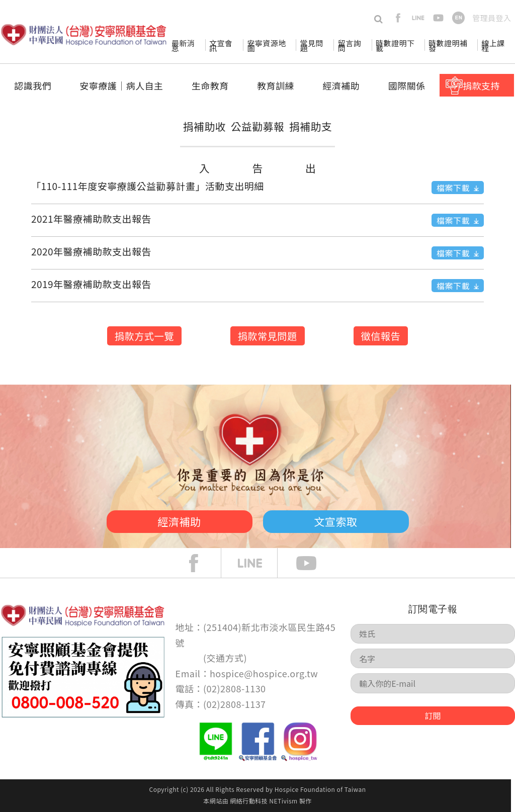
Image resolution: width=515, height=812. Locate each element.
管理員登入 (492, 18)
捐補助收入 (204, 147)
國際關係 (407, 85)
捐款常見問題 (268, 336)
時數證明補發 (448, 46)
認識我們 (33, 85)
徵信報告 (381, 336)
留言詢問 (350, 46)
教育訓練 (276, 85)
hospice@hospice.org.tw (264, 673)
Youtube (314, 563)
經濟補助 (341, 85)
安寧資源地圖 (266, 46)
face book (201, 563)
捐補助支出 (311, 147)
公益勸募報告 (257, 147)
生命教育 (210, 85)
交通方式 (225, 658)
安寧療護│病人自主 (121, 85)
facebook (398, 18)
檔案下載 (453, 188)
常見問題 (311, 46)
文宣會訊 (221, 46)
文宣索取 (336, 521)
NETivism (283, 801)
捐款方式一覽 (144, 336)
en (458, 18)
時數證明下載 (395, 46)
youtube (438, 18)
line (418, 18)
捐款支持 (481, 85)
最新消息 (183, 46)
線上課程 (493, 46)
